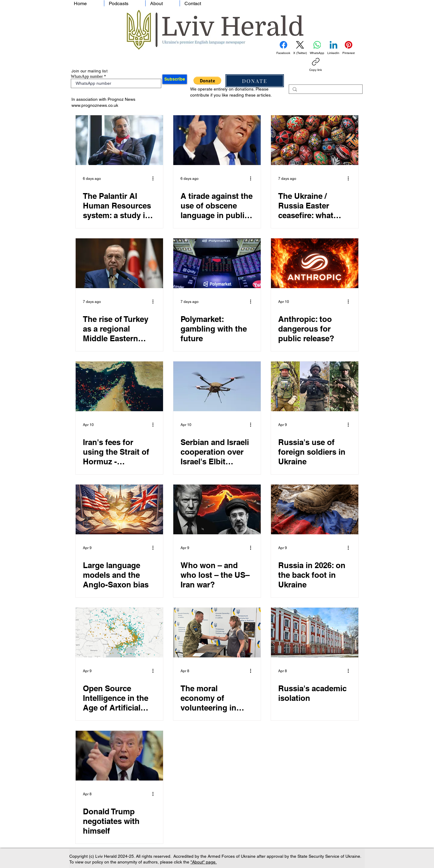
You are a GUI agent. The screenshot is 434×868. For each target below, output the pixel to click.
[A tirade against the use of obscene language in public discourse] (217, 140)
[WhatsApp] (317, 48)
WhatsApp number (87, 77)
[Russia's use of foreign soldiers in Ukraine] (315, 386)
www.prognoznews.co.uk (95, 105)
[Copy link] (316, 65)
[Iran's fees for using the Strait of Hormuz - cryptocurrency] (119, 386)
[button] (207, 81)
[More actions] (155, 179)
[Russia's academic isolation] (315, 633)
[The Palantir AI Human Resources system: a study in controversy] (119, 140)
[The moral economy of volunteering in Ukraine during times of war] (217, 633)
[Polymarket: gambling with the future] (217, 263)
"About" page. (204, 862)
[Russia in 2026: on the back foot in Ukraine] (315, 509)
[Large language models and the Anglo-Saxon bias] (119, 509)
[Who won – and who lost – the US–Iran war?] (217, 509)
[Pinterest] (349, 48)
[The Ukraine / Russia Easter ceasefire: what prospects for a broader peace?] (315, 140)
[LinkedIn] (333, 48)
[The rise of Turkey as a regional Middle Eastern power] (119, 263)
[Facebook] (283, 48)
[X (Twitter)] (300, 48)
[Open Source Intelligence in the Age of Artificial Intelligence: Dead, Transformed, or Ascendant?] (119, 633)
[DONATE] (255, 81)
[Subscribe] (175, 79)
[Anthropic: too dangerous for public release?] (315, 263)
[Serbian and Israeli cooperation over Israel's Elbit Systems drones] (217, 386)
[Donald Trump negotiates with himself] (119, 756)
